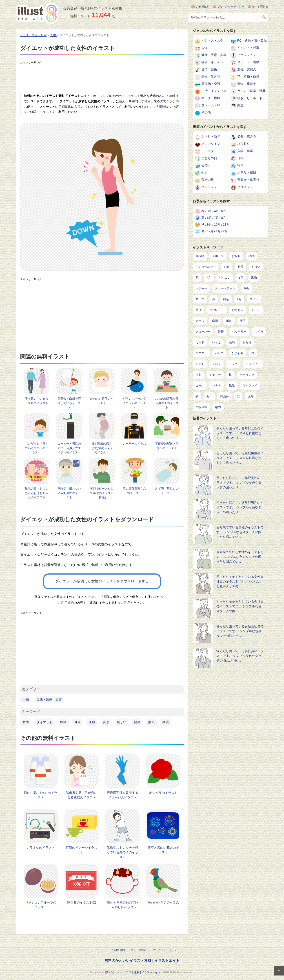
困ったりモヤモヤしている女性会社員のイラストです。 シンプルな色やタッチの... (240, 582)
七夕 (204, 172)
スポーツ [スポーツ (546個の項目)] (218, 256)
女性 (26, 722)
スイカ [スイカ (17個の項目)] (259, 332)
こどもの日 (209, 158)
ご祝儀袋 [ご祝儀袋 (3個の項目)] (201, 407)
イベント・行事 (248, 48)
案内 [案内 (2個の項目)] (218, 407)
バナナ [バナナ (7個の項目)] (216, 386)
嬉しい (122, 722)
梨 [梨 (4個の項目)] (238, 396)
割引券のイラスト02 (82, 902)
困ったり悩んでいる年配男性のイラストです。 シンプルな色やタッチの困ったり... (240, 507)
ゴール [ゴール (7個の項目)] (200, 386)
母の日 (242, 158)
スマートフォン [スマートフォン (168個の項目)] (225, 288)
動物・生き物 (211, 76)
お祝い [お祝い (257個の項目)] (256, 267)
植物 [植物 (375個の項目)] (251, 256)
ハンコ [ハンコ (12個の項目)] (219, 353)
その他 (206, 112)
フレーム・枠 (211, 105)
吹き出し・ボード (250, 98)
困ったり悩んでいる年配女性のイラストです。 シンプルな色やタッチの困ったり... (240, 483)
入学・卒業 (245, 151)
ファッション (247, 55)
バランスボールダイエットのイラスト (134, 403)
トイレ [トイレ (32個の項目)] (256, 310)
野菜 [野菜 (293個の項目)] (241, 267)
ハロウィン (209, 187)
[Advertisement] (102, 76)
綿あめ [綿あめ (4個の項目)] (225, 396)
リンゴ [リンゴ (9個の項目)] (233, 364)
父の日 (206, 165)
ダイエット (44, 722)
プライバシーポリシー (231, 7)
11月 (226, 224)
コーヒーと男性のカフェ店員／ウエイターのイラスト (69, 448)
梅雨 (240, 165)
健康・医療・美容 (49, 699)
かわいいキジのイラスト (163, 905)
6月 (209, 218)
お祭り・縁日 (247, 172)
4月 (216, 211)
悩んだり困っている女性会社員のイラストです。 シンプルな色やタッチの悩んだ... (240, 631)
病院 (166, 722)
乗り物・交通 (211, 84)
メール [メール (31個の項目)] (200, 321)
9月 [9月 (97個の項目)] (239, 299)
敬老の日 (208, 180)
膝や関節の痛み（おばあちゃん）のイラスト (102, 448)
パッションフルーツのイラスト (41, 905)
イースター (209, 151)
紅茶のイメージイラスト (82, 850)
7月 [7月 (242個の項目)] (209, 278)
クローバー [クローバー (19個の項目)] (203, 332)
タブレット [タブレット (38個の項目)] (216, 310)
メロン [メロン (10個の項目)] (216, 364)
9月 (209, 224)
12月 (210, 231)
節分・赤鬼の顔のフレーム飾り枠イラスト (122, 905)
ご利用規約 (203, 7)
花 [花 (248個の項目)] (197, 278)
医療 (63, 722)
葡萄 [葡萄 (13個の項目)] (232, 342)
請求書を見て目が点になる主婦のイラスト (82, 795)
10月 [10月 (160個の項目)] (247, 288)
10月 (217, 224)
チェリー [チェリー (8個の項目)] (215, 375)
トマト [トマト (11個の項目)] (200, 364)
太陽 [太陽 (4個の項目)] (251, 396)
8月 (224, 218)
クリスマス (245, 187)
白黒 (240, 105)
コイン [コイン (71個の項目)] (254, 299)
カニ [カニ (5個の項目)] (209, 396)
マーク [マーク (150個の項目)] (200, 299)
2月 (225, 231)
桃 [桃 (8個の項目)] (230, 375)
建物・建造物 (247, 84)
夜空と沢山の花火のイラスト (163, 850)
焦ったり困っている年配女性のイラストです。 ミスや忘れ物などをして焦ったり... (240, 433)
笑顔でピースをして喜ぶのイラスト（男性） (102, 493)
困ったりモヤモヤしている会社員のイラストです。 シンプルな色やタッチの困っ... (240, 606)
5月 (224, 211)
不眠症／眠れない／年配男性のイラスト (69, 493)
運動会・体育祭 (248, 180)
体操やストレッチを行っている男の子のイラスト (122, 852)
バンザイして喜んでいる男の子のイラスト (37, 448)
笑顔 (137, 722)
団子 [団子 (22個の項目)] (243, 321)
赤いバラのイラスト (163, 793)
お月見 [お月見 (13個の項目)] (247, 342)
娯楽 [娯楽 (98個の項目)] (226, 299)
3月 (209, 211)
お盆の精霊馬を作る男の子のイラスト (167, 403)
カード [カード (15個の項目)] (200, 342)
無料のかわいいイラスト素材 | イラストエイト (142, 961)
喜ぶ (106, 722)
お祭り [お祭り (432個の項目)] (236, 256)
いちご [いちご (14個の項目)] (216, 342)
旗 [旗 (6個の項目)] (197, 396)
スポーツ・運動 (248, 62)
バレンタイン (211, 144)
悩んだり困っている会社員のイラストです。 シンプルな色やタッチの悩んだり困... (240, 656)
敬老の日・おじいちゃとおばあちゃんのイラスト (37, 493)
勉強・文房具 (247, 69)
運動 (92, 722)
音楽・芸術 (209, 69)
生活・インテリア (214, 91)
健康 (78, 722)
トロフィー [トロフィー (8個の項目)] (253, 364)
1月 (218, 231)
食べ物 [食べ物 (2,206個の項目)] (200, 256)
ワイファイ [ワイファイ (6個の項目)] (250, 386)
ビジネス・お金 (212, 40)
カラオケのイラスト (41, 848)
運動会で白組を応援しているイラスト (69, 403)
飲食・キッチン (212, 62)
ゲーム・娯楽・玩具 (251, 91)
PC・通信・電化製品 (252, 40)
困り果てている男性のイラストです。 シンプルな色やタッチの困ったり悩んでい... (240, 532)
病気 (151, 722)
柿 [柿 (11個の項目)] (253, 353)
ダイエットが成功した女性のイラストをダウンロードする (102, 581)
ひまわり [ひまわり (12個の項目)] (238, 353)
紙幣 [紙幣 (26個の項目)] (229, 321)
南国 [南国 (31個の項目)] (215, 321)
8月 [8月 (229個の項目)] (241, 278)
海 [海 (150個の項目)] (214, 299)
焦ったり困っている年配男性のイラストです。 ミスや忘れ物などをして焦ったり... (240, 458)
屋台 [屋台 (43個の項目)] (198, 310)
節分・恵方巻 (247, 136)
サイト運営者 (260, 7)
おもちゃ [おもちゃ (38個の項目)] (238, 310)
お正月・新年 (211, 136)
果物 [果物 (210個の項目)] (254, 278)
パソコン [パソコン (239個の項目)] (225, 278)
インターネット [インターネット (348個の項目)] (206, 267)
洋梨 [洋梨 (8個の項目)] (198, 375)
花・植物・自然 (248, 76)
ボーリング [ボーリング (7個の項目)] (247, 375)
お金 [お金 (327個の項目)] (227, 267)
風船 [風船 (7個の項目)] (232, 386)
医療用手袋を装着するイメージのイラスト (122, 795)
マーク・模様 (211, 98)
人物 (26, 699)
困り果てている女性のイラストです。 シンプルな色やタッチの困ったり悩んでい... (240, 557)
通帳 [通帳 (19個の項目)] (221, 332)
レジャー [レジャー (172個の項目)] (201, 288)
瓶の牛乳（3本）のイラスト (41, 795)
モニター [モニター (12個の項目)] (201, 353)
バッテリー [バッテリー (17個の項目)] (239, 332)
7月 (216, 218)
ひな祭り (244, 144)
